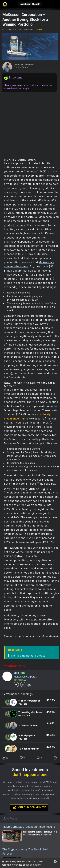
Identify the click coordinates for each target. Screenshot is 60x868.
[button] (55, 862)
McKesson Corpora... (26, 677)
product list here (15, 225)
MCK (16, 673)
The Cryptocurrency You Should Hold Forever (26, 851)
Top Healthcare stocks (31, 656)
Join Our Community (29, 807)
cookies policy (33, 865)
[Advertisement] (30, 124)
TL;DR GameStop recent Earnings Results (29, 827)
